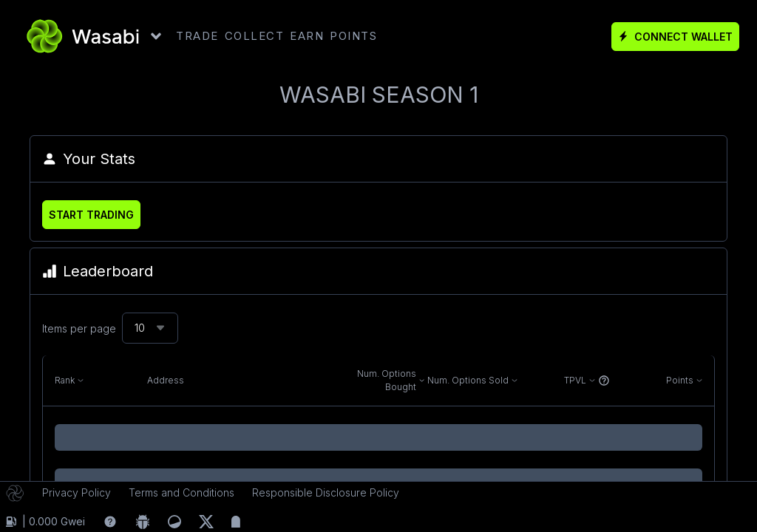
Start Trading (91, 215)
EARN (307, 36)
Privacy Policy (77, 492)
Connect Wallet (675, 37)
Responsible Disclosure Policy (326, 492)
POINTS (353, 36)
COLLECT (255, 36)
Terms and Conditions (181, 492)
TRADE (197, 36)
